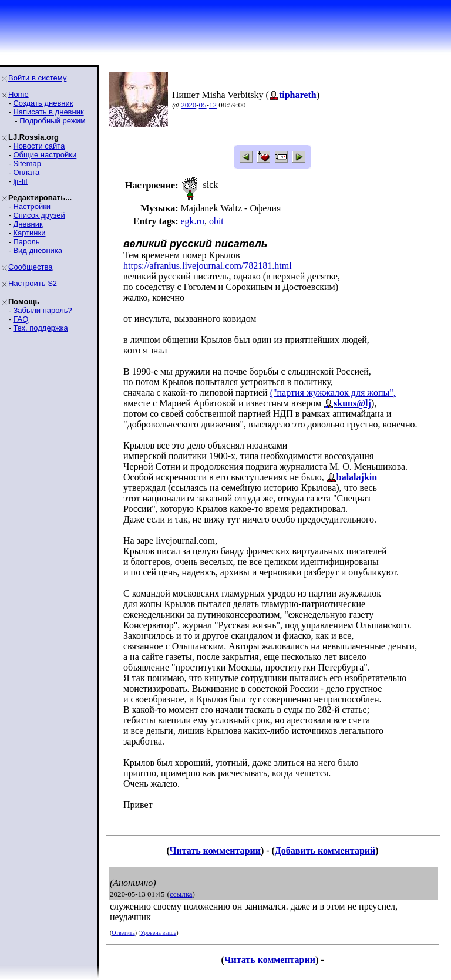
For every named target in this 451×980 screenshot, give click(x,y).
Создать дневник (43, 103)
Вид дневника (38, 250)
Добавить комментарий (325, 851)
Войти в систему (37, 78)
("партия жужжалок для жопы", (333, 393)
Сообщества (31, 267)
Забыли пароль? (42, 310)
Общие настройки (45, 155)
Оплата (26, 172)
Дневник (28, 224)
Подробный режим (52, 121)
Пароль (26, 242)
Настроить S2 (33, 283)
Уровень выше (158, 933)
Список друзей (39, 215)
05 (203, 105)
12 (213, 105)
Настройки (32, 206)
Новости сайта (39, 146)
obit (216, 221)
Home (18, 94)
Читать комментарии (215, 851)
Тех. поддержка (40, 328)
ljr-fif (20, 181)
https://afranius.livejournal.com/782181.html (208, 266)
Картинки (29, 233)
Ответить (123, 933)
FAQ (21, 319)
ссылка (181, 894)
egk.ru (192, 221)
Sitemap (27, 164)
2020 (189, 105)
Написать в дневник (48, 112)
